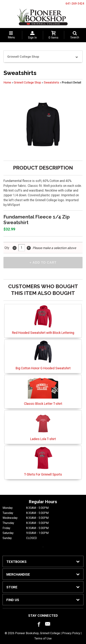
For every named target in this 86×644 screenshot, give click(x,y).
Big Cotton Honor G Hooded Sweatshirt (43, 355)
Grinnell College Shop (27, 83)
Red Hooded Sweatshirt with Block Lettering (43, 320)
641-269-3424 (75, 4)
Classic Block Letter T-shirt (43, 391)
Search (75, 37)
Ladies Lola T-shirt (43, 426)
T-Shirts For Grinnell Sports (43, 461)
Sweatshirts (51, 83)
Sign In (32, 38)
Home (7, 83)
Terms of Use (43, 638)
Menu (11, 37)
